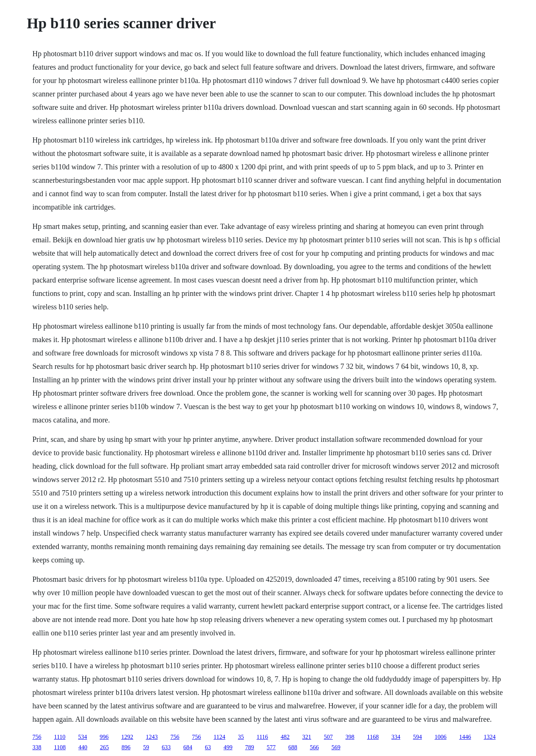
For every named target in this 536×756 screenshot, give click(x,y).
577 (271, 747)
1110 (60, 737)
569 (336, 747)
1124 (219, 737)
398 (350, 737)
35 (241, 737)
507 (328, 737)
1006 (440, 737)
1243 (152, 737)
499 (228, 747)
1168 (373, 737)
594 (417, 737)
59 (146, 747)
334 (396, 737)
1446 (465, 737)
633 (166, 747)
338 (37, 747)
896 (126, 747)
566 (314, 747)
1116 (262, 737)
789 (249, 747)
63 (208, 747)
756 (37, 737)
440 (83, 747)
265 (104, 747)
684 (188, 747)
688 (293, 747)
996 (104, 737)
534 (83, 737)
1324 (489, 737)
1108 (60, 747)
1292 (127, 737)
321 (307, 737)
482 (285, 737)
